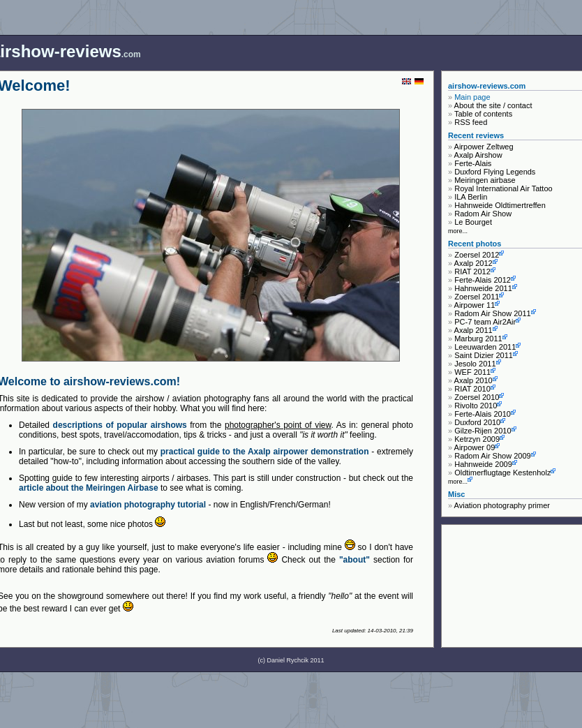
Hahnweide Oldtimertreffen (500, 205)
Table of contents (483, 114)
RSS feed (471, 122)
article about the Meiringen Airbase (89, 488)
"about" (355, 560)
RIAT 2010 (472, 389)
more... (458, 231)
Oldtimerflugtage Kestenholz (502, 473)
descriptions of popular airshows (120, 425)
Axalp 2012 (473, 263)
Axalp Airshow (478, 155)
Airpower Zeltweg (484, 147)
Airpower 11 (475, 305)
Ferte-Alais (473, 163)
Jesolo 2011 (475, 364)
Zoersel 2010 (477, 397)
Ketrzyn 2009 (477, 439)
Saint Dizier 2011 (484, 355)
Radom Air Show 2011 (492, 313)
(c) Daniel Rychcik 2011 (291, 660)
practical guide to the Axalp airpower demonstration (265, 452)
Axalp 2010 (473, 380)
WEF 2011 (472, 372)
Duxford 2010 (477, 422)
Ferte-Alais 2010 (483, 414)
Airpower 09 (475, 447)
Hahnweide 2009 (483, 464)
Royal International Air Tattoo (503, 188)
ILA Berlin (471, 197)
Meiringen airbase (485, 180)
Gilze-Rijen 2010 (483, 431)
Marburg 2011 (478, 339)
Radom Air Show (483, 214)
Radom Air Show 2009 (492, 456)
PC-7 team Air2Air (485, 322)
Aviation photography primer (502, 505)
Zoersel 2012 (477, 255)
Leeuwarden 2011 (485, 347)
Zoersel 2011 (477, 297)
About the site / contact (493, 105)
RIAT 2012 (472, 272)
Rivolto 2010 (476, 406)
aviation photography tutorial (148, 505)
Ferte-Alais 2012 (483, 280)
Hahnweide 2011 (483, 288)
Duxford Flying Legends (495, 172)
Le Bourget (473, 222)
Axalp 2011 (473, 330)
